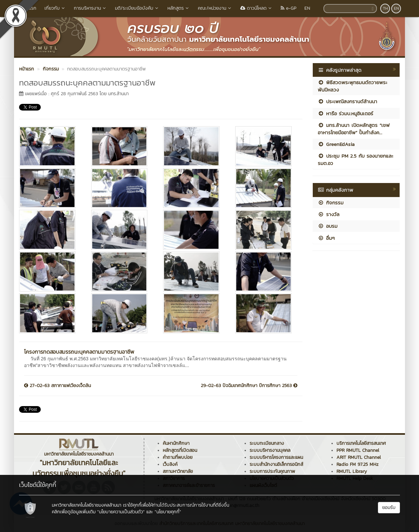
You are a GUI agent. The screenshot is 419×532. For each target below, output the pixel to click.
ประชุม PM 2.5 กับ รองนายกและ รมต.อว (356, 159)
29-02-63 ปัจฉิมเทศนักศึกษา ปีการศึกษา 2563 (249, 386)
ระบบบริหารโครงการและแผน (276, 457)
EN (307, 8)
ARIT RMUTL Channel (359, 457)
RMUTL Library (352, 471)
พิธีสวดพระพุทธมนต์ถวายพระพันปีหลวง (353, 86)
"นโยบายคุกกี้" (168, 512)
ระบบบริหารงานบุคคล (270, 450)
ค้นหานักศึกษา (176, 443)
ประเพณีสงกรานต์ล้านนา (347, 101)
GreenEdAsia (336, 144)
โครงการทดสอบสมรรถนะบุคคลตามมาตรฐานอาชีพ (79, 352)
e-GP (289, 8)
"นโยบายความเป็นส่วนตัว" (121, 512)
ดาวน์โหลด (256, 8)
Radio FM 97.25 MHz (358, 464)
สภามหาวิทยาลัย (178, 471)
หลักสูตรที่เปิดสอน (180, 450)
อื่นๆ (326, 238)
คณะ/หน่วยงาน (215, 8)
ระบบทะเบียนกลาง (267, 443)
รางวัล (329, 214)
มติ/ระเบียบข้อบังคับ (137, 8)
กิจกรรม (331, 203)
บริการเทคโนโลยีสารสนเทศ (361, 443)
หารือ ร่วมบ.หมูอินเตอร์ (345, 113)
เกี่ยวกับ (55, 8)
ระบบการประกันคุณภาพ (272, 471)
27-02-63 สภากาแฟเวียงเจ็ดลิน (57, 386)
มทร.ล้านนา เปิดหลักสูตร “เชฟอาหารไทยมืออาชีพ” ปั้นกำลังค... (354, 129)
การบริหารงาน (90, 8)
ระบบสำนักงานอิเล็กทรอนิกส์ (276, 464)
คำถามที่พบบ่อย (178, 457)
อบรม (328, 226)
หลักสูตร (179, 8)
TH (385, 8)
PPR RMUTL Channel (358, 450)
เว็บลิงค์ (170, 464)
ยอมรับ (389, 507)
